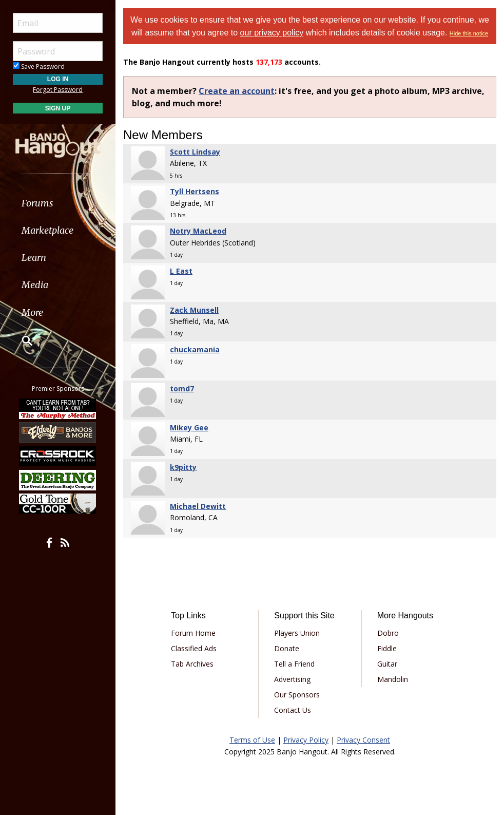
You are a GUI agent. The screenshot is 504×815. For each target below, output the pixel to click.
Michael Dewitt (198, 506)
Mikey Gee (189, 428)
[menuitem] (58, 203)
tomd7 (182, 388)
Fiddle (387, 648)
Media (35, 285)
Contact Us (293, 710)
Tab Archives (192, 664)
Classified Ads (194, 648)
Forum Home (193, 633)
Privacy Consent (363, 740)
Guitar (387, 664)
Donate (287, 648)
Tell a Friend (294, 664)
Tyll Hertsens (195, 191)
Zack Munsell (194, 310)
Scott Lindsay (195, 152)
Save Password (39, 67)
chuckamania (195, 349)
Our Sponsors (297, 695)
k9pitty (183, 467)
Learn (34, 258)
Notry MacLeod (198, 231)
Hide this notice (469, 33)
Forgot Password (58, 90)
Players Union (297, 633)
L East (181, 271)
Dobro (388, 633)
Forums (37, 203)
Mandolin (393, 679)
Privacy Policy (306, 740)
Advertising (292, 679)
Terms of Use (252, 740)
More (32, 312)
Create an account (237, 91)
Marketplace (47, 230)
